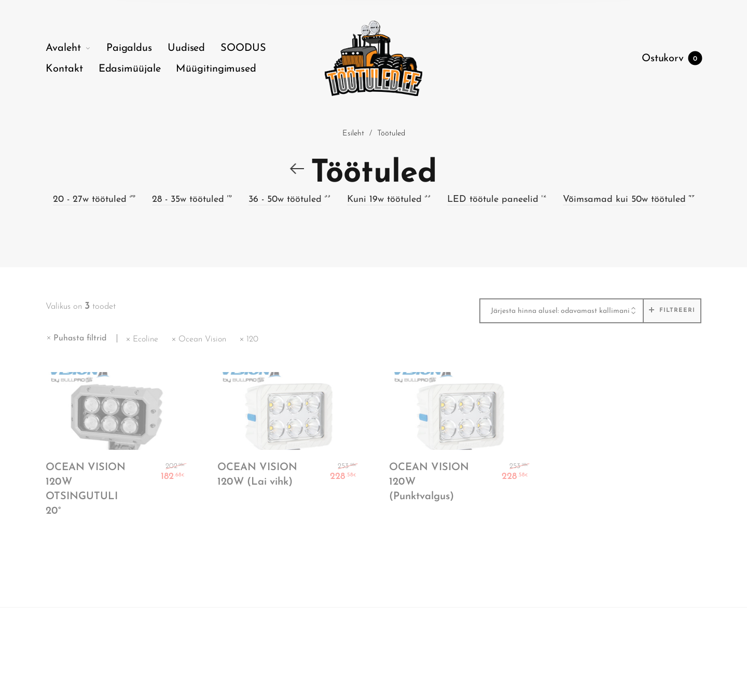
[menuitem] (76, 48)
